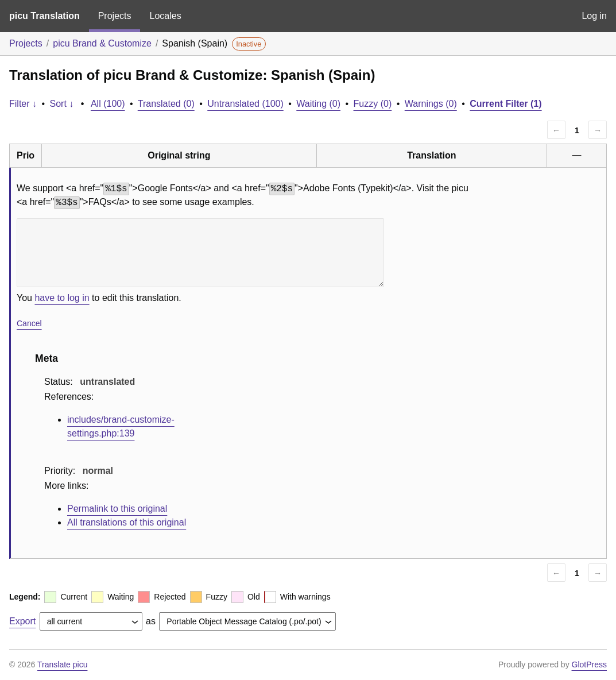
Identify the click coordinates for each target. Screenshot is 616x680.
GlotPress (589, 664)
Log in (594, 16)
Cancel (29, 323)
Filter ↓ (23, 104)
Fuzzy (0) (373, 104)
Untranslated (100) (245, 104)
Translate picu (62, 664)
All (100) (108, 104)
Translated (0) (166, 104)
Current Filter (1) (505, 104)
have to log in (62, 298)
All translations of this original (127, 522)
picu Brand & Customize (102, 43)
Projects (115, 16)
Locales (165, 16)
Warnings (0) (431, 104)
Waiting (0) (318, 104)
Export (22, 621)
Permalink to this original (117, 509)
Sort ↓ (62, 104)
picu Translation (44, 16)
